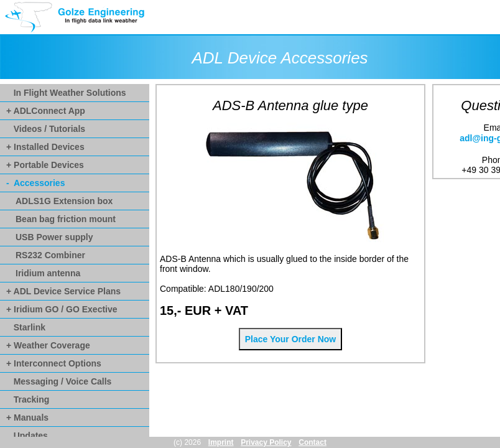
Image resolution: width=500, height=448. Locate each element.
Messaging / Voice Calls (59, 381)
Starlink (26, 327)
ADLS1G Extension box (64, 201)
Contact (312, 442)
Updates (27, 436)
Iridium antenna (48, 273)
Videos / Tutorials (46, 129)
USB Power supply (54, 237)
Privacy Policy (266, 442)
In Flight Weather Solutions (66, 93)
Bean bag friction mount (66, 219)
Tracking (28, 399)
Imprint (221, 442)
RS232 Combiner (50, 255)
